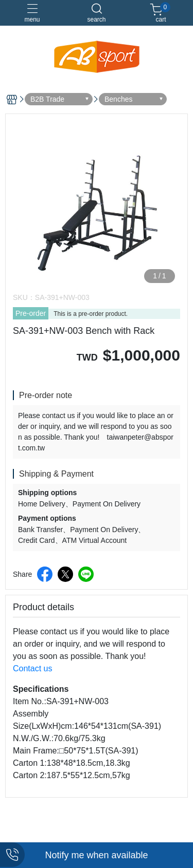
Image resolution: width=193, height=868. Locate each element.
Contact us (32, 668)
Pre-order (31, 313)
